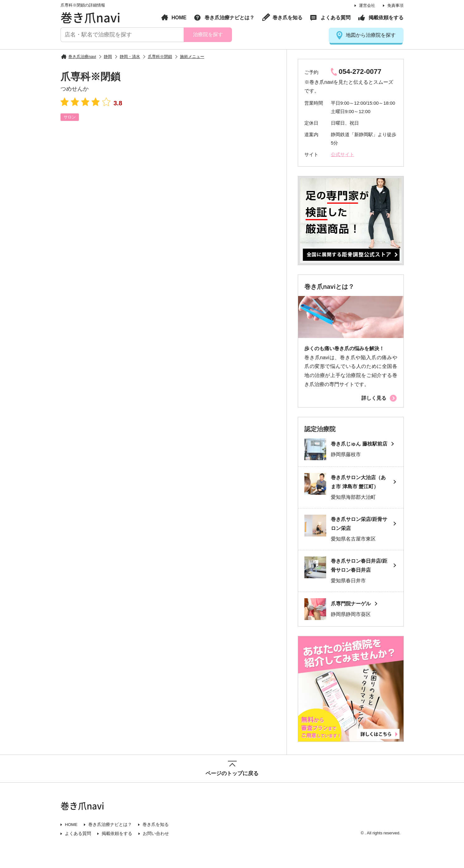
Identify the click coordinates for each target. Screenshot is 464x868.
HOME (179, 18)
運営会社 (367, 5)
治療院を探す (208, 34)
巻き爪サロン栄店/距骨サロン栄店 (358, 532)
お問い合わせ (156, 843)
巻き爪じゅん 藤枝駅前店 (358, 448)
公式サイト (343, 154)
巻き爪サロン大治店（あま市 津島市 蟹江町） (360, 490)
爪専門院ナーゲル (352, 613)
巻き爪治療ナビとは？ (230, 18)
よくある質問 (336, 18)
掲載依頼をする (386, 18)
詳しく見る (374, 398)
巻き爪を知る (288, 18)
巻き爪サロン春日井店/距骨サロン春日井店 (358, 575)
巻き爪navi (90, 17)
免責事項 (395, 5)
